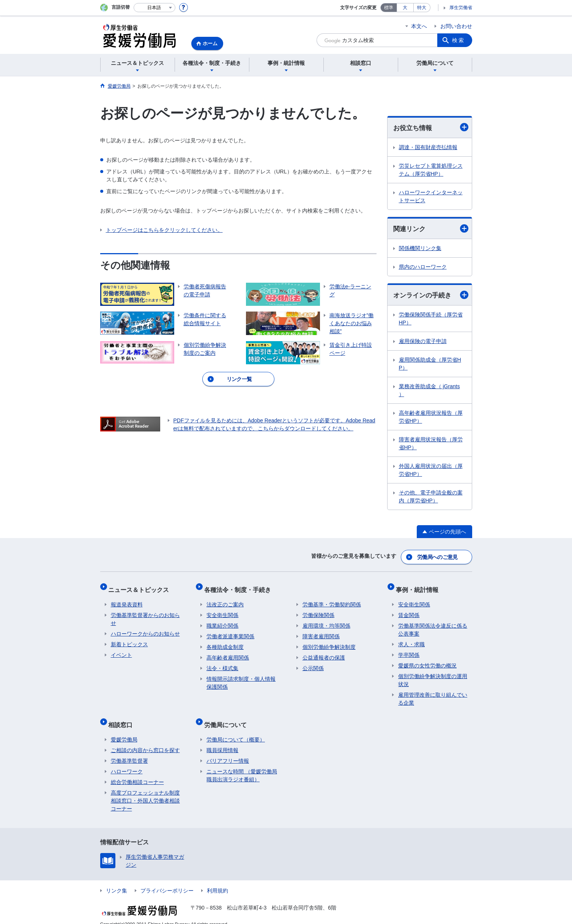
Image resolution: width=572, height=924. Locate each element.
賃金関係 (409, 610)
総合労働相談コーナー (137, 772)
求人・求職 (411, 639)
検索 (459, 40)
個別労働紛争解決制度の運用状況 (433, 675)
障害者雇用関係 (321, 631)
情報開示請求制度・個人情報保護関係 (241, 678)
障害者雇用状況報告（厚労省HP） (431, 445)
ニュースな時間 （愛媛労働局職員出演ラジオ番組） (242, 765)
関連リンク (431, 229)
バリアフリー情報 (228, 751)
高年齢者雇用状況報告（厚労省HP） (431, 418)
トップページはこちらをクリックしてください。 (164, 230)
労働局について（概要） (236, 729)
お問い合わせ (456, 26)
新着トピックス (129, 639)
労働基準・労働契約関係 (332, 599)
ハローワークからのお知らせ (145, 628)
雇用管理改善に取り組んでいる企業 (433, 693)
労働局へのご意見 (438, 557)
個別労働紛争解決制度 (329, 642)
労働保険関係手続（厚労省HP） (431, 320)
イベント (121, 650)
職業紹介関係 (222, 620)
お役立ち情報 (431, 128)
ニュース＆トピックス (141, 586)
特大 (422, 8)
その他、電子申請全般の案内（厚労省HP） (431, 498)
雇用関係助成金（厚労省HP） (430, 365)
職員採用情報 (222, 740)
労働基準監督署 (129, 751)
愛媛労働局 (124, 729)
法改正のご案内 (225, 599)
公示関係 (313, 663)
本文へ (419, 26)
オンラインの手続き (431, 296)
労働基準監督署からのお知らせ (145, 614)
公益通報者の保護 (324, 652)
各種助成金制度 (225, 642)
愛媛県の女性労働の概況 (427, 660)
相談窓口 (123, 717)
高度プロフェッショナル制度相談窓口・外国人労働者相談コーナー (145, 790)
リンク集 (117, 880)
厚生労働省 (461, 8)
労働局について (228, 717)
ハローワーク (127, 761)
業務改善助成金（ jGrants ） (429, 392)
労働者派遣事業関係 (230, 631)
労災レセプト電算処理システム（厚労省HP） (431, 170)
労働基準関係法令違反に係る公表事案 (433, 624)
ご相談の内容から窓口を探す (145, 740)
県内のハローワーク (423, 268)
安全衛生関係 (222, 610)
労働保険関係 (318, 610)
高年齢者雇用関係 (228, 652)
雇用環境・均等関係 (326, 620)
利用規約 (217, 880)
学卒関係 (409, 650)
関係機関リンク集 (420, 249)
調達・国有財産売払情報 (428, 148)
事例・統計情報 (419, 586)
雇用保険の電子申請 (423, 343)
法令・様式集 (222, 663)
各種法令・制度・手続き (240, 586)
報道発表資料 (127, 599)
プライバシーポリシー (167, 880)
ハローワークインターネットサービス (431, 197)
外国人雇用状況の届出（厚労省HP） (431, 471)
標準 (389, 8)
